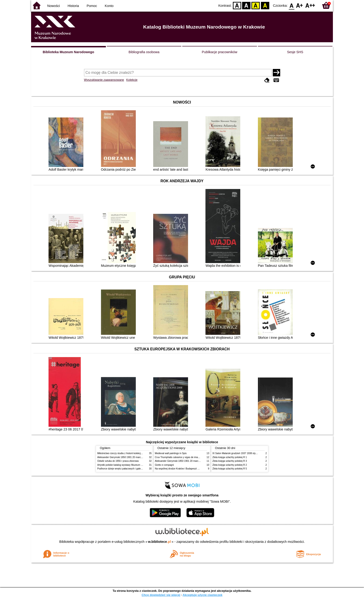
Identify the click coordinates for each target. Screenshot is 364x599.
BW (246, 5)
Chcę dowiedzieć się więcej (161, 595)
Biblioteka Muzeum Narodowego (68, 52)
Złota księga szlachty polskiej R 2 (230, 465)
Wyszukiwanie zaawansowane (104, 80)
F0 (291, 5)
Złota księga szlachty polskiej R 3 (230, 461)
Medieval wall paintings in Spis (171, 453)
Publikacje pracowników (219, 52)
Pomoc (92, 6)
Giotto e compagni (164, 465)
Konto (109, 6)
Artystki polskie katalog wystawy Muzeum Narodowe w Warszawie (132, 465)
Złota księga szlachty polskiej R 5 (230, 469)
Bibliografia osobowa (144, 52)
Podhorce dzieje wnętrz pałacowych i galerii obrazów (125, 469)
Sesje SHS (295, 52)
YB (256, 5)
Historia (73, 6)
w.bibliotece (160, 542)
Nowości (54, 6)
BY (265, 5)
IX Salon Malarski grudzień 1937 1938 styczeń (236, 453)
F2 (310, 5)
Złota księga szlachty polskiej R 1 (230, 457)
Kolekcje (132, 80)
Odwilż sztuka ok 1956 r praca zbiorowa (118, 461)
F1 (300, 5)
